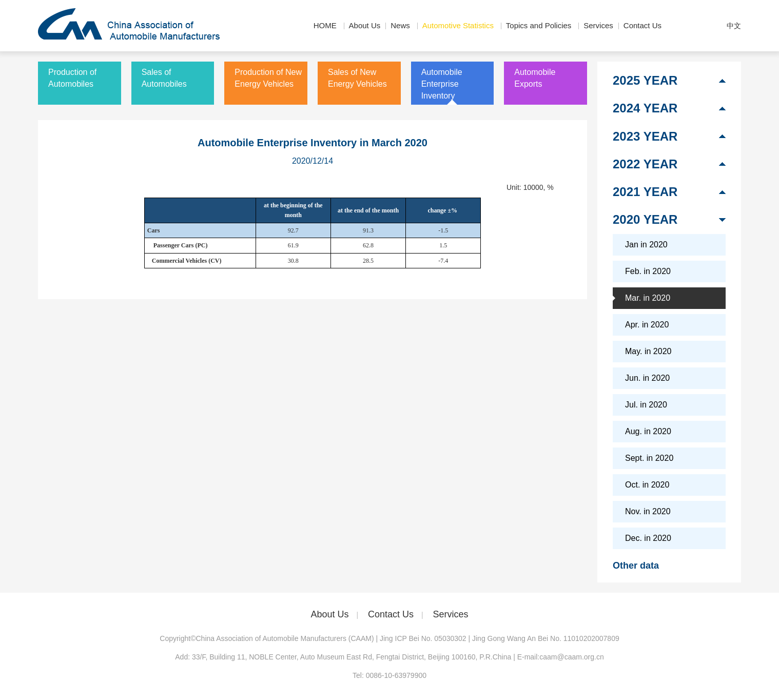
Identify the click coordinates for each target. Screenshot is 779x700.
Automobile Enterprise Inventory (442, 84)
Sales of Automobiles (164, 78)
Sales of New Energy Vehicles (357, 78)
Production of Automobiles (72, 78)
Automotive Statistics (458, 25)
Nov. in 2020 (648, 511)
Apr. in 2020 (647, 325)
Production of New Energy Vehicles (268, 78)
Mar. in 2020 (648, 298)
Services (598, 25)
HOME (325, 25)
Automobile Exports (535, 78)
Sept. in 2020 (649, 458)
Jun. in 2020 (647, 378)
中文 (734, 26)
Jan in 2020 (646, 245)
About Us (365, 25)
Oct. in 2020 (647, 485)
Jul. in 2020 (646, 405)
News (400, 25)
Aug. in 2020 (648, 431)
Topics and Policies (539, 25)
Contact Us (642, 25)
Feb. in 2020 (648, 271)
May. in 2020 (648, 351)
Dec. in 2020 (648, 538)
